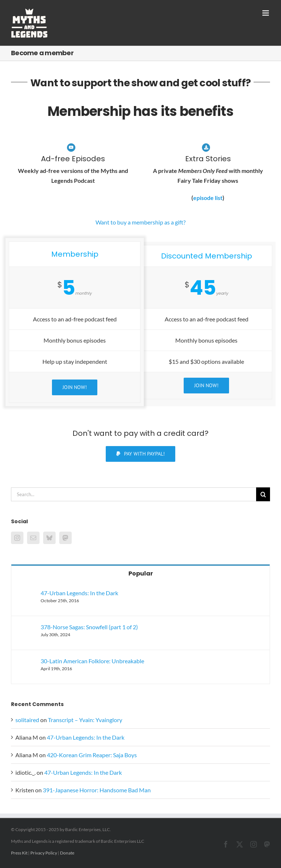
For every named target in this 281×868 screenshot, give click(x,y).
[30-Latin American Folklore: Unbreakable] (26, 662)
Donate (67, 853)
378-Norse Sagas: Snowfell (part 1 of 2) (89, 627)
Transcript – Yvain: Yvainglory (85, 720)
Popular (141, 573)
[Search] (263, 494)
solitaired (27, 720)
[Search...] (134, 494)
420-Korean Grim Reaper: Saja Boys (92, 755)
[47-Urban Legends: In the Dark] (26, 594)
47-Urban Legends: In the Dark (79, 593)
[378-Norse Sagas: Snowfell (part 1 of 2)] (26, 628)
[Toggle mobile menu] (266, 13)
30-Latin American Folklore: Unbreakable (92, 661)
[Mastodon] (65, 538)
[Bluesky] (49, 538)
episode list (208, 198)
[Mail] (33, 538)
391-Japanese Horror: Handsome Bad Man (97, 790)
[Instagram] (17, 538)
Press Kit (19, 853)
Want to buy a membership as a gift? (140, 222)
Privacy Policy (44, 853)
